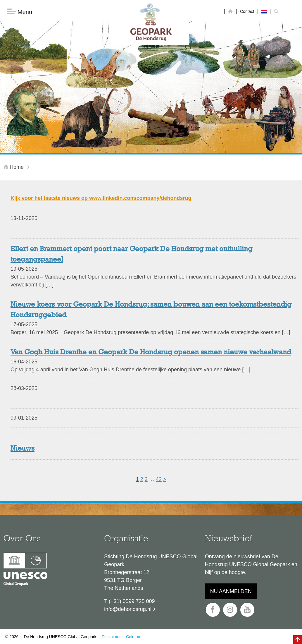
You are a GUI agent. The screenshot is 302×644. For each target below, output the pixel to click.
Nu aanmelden (231, 591)
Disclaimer (111, 637)
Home (14, 167)
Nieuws (23, 449)
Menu (20, 12)
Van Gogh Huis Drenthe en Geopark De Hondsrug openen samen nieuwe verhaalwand (151, 353)
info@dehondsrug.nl (128, 609)
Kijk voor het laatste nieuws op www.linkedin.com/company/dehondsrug (101, 198)
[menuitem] (264, 11)
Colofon (133, 637)
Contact (247, 11)
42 (159, 479)
